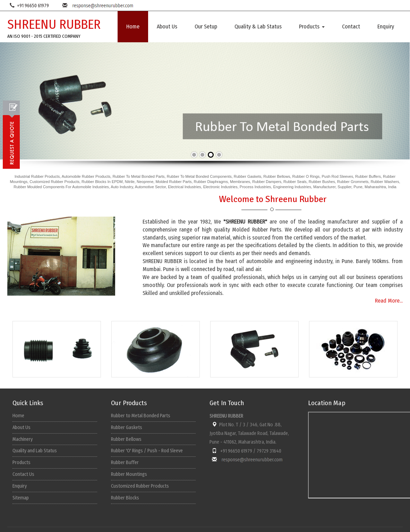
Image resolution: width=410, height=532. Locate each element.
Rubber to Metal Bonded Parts (141, 416)
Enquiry (386, 27)
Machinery (23, 439)
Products (22, 463)
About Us (167, 27)
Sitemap (21, 498)
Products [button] (312, 27)
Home (133, 27)
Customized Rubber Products (140, 486)
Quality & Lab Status (258, 27)
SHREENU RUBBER (54, 24)
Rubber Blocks (125, 498)
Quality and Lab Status (35, 451)
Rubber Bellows (126, 439)
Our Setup (206, 27)
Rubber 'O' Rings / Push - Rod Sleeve (147, 451)
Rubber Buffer (125, 463)
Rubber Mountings (129, 474)
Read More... (389, 301)
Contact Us (23, 474)
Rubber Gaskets (127, 428)
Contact (351, 27)
